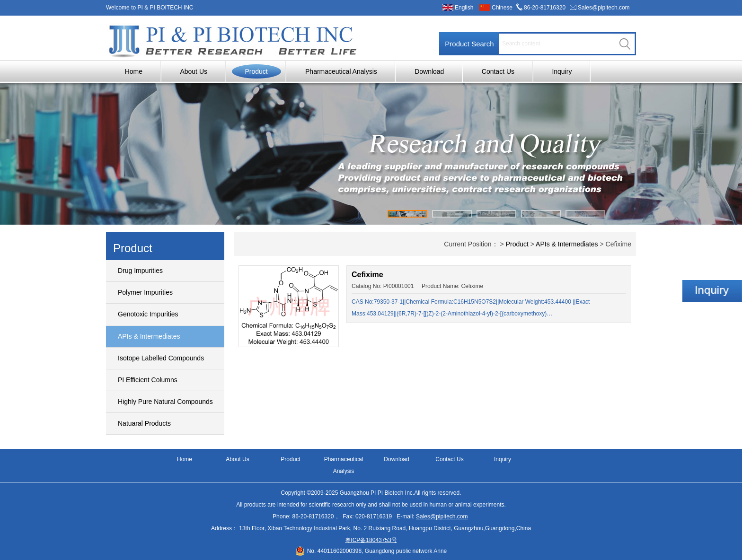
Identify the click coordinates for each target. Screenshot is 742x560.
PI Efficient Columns (148, 380)
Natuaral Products (144, 423)
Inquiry (562, 71)
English (464, 8)
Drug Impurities (140, 271)
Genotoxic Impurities (148, 314)
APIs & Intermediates (149, 336)
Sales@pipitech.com (604, 8)
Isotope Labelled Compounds (161, 358)
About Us (194, 71)
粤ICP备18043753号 (371, 540)
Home (134, 71)
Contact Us (498, 71)
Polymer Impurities (145, 292)
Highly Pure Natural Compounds (165, 402)
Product (256, 71)
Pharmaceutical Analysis (341, 71)
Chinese (502, 8)
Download (429, 71)
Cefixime (367, 275)
